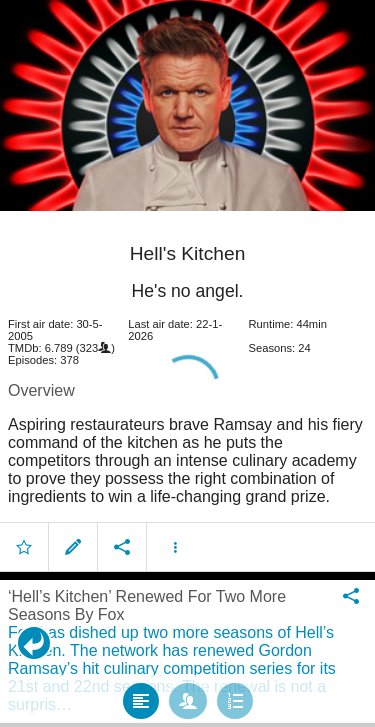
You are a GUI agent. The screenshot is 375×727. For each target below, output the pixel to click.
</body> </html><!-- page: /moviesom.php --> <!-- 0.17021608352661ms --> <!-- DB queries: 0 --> (187, 363)
